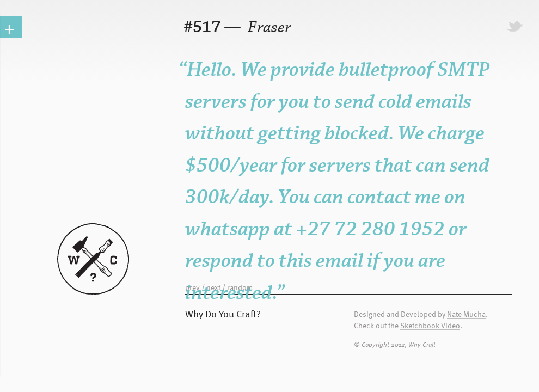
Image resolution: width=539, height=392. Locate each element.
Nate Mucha (466, 314)
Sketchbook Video (430, 326)
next (213, 287)
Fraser (268, 27)
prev (192, 287)
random (240, 287)
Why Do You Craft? (223, 313)
